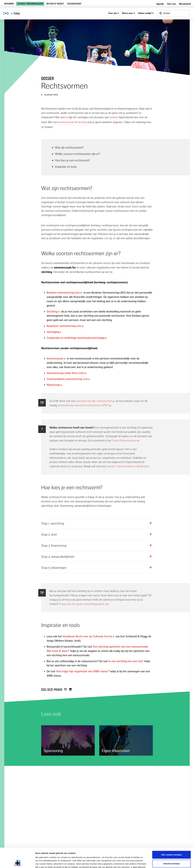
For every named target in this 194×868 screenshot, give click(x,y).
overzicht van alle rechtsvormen (95, 401)
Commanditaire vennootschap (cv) (69, 379)
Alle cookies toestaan (171, 836)
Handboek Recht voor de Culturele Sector (89, 636)
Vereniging (54, 332)
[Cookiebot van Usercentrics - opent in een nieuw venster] (17, 863)
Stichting (53, 312)
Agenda (160, 4)
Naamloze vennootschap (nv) (65, 326)
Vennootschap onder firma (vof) (67, 373)
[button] (97, 523)
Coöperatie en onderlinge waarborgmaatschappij (77, 338)
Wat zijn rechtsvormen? (69, 148)
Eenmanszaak (56, 358)
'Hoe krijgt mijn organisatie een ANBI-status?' (83, 671)
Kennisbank (9, 4)
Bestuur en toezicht (55, 4)
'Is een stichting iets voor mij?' (126, 661)
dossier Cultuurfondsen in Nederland (128, 466)
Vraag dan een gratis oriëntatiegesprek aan (84, 604)
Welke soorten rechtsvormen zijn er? (78, 154)
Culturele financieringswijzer (30, 4)
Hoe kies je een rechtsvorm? (72, 160)
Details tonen (146, 863)
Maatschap (54, 385)
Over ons (171, 4)
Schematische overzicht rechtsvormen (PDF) (85, 405)
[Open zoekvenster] (174, 13)
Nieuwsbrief (185, 4)
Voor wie (114, 13)
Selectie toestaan (172, 845)
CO (6, 13)
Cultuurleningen (74, 4)
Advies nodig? (146, 13)
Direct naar (128, 13)
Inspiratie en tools (66, 167)
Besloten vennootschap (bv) (65, 293)
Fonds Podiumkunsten (126, 441)
